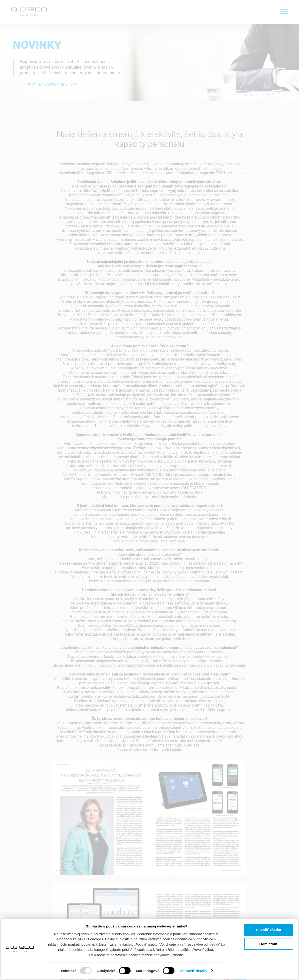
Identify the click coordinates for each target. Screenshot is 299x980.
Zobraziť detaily (197, 971)
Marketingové (148, 971)
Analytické (106, 971)
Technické (68, 971)
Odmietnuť (269, 944)
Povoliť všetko (269, 930)
